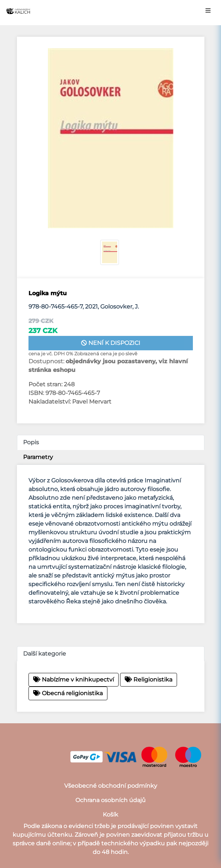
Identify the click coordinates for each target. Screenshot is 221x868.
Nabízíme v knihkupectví (74, 680)
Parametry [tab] (38, 457)
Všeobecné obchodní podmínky (111, 786)
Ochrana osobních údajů (111, 800)
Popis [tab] (31, 442)
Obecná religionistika (68, 693)
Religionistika (149, 680)
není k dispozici (111, 343)
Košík (111, 815)
